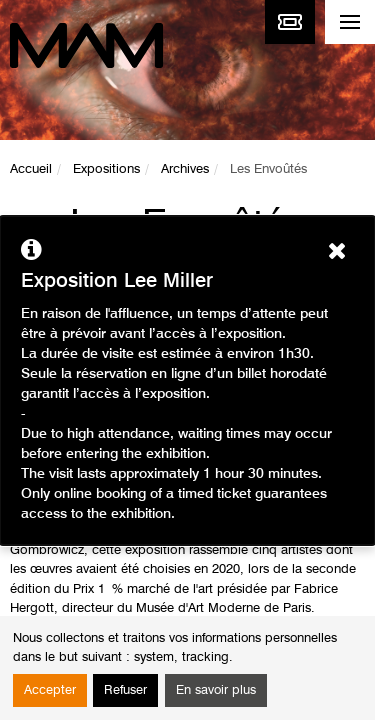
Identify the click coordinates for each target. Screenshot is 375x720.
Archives (185, 169)
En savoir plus (216, 690)
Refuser (125, 690)
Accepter (50, 690)
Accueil (31, 169)
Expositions (106, 169)
